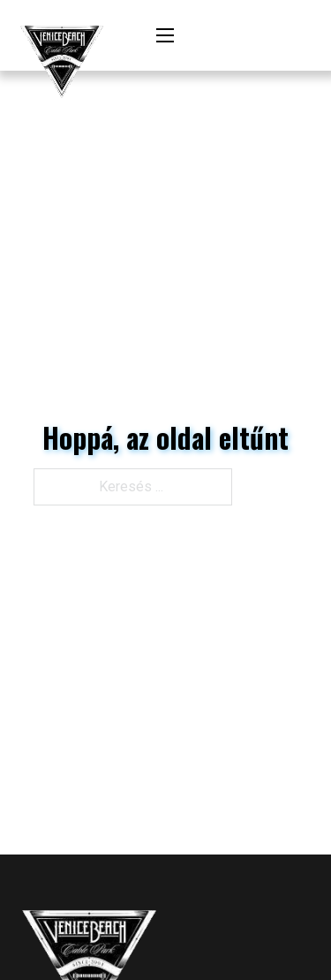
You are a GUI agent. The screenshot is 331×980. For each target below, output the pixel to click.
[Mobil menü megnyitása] (165, 35)
